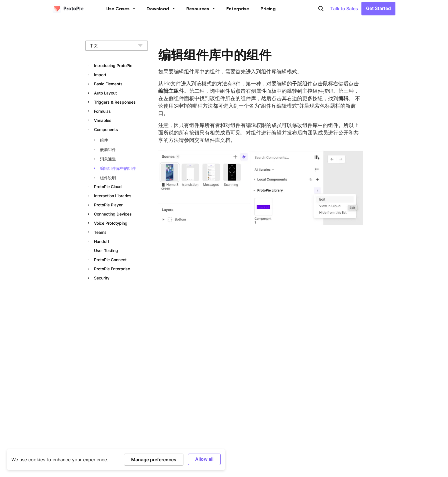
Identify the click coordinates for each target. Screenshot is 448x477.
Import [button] (100, 75)
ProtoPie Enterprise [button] (112, 269)
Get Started (378, 9)
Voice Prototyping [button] (111, 223)
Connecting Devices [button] (113, 214)
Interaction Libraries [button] (113, 196)
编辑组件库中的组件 (118, 168)
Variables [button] (103, 120)
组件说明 (108, 178)
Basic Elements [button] (108, 84)
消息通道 (108, 159)
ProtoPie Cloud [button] (108, 187)
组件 (104, 140)
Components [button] (106, 129)
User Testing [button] (106, 250)
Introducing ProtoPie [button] (113, 66)
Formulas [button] (102, 111)
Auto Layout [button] (105, 93)
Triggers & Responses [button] (115, 102)
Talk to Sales (344, 9)
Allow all (204, 459)
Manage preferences (154, 459)
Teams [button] (100, 232)
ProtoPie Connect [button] (110, 260)
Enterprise (238, 9)
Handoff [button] (102, 241)
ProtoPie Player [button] (108, 205)
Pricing (268, 9)
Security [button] (102, 278)
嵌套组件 (108, 149)
